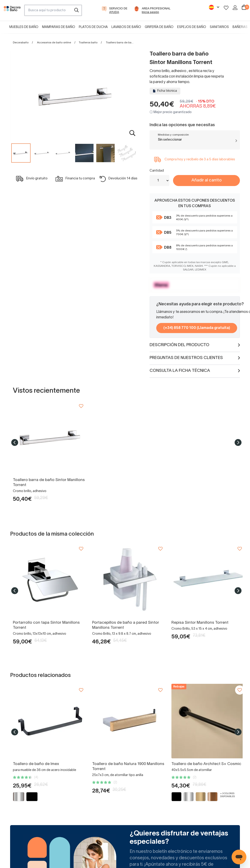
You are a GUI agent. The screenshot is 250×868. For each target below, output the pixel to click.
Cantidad (157, 171)
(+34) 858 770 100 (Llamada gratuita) (197, 328)
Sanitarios (219, 27)
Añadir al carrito (206, 180)
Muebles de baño (24, 27)
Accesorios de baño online (54, 43)
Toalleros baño (88, 43)
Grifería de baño (159, 27)
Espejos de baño (192, 27)
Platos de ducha (93, 27)
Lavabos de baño (126, 27)
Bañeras (240, 27)
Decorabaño (21, 43)
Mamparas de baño (59, 27)
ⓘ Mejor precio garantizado (171, 112)
